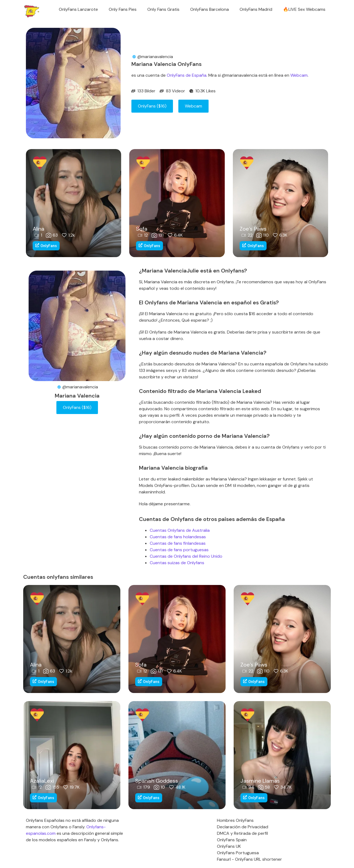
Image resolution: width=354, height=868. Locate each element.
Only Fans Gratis (163, 9)
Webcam (299, 75)
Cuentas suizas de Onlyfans (177, 563)
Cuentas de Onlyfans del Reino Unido (186, 556)
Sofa (142, 229)
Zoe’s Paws (253, 229)
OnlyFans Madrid (256, 9)
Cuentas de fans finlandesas (178, 543)
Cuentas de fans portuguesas (179, 550)
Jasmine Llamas (260, 781)
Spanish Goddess (157, 781)
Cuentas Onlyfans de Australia (180, 530)
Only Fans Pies (123, 9)
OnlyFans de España (187, 75)
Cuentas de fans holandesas (178, 537)
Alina (38, 229)
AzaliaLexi (42, 781)
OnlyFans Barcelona (210, 9)
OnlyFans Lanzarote (78, 9)
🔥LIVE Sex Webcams (304, 9)
